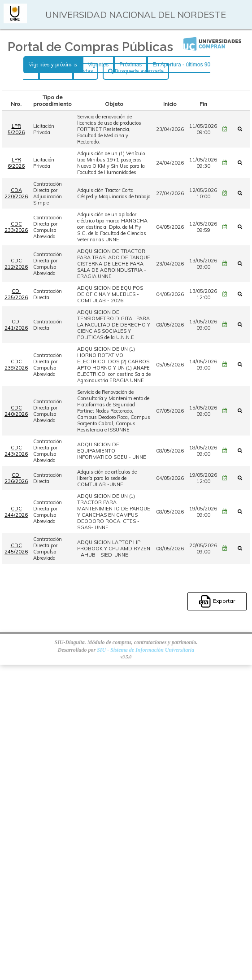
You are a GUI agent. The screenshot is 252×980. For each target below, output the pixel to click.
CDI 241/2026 (16, 325)
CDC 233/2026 (16, 227)
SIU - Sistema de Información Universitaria (146, 650)
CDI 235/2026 (16, 294)
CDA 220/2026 (16, 193)
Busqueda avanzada (136, 71)
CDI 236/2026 (16, 478)
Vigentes (98, 65)
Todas (86, 71)
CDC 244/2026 (16, 512)
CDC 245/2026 (16, 549)
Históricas (56, 71)
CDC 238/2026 (16, 365)
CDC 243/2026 (16, 451)
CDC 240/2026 (16, 411)
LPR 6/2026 (16, 163)
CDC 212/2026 (16, 264)
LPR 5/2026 (16, 129)
